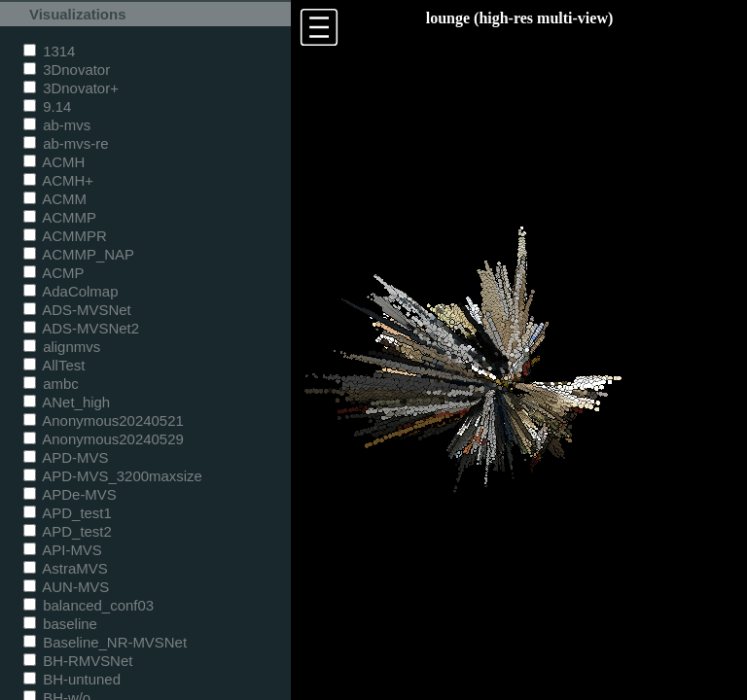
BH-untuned (72, 679)
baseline (60, 624)
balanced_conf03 (89, 605)
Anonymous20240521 (104, 420)
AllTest (54, 365)
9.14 (47, 106)
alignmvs (62, 347)
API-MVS (63, 550)
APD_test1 (68, 513)
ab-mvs (57, 125)
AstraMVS (66, 568)
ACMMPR (65, 236)
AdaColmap (71, 291)
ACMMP (60, 217)
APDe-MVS (70, 494)
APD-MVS (66, 457)
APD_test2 (68, 531)
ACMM (55, 199)
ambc (51, 384)
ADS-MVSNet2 (81, 328)
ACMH (54, 162)
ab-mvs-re (66, 143)
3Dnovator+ (71, 88)
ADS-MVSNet (77, 310)
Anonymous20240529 (104, 439)
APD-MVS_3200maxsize (113, 476)
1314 (49, 51)
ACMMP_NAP (79, 254)
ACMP (54, 273)
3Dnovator (67, 70)
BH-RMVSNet (78, 661)
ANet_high (67, 402)
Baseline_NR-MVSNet (105, 642)
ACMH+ (58, 180)
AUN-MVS (66, 587)
